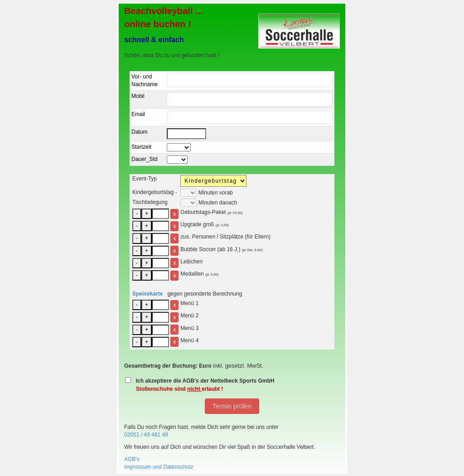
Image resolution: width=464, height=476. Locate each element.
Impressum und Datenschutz (159, 467)
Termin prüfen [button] (232, 406)
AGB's (132, 459)
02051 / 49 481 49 (146, 435)
